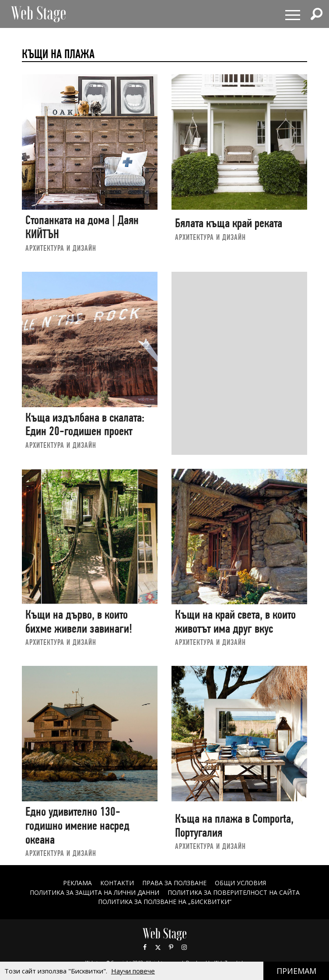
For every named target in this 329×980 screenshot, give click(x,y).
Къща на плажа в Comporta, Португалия (234, 826)
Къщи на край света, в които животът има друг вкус (235, 622)
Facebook (145, 947)
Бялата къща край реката (229, 223)
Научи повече (133, 971)
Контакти (117, 883)
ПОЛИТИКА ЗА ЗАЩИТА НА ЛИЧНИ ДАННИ (94, 892)
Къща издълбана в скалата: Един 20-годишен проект (85, 424)
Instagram (184, 947)
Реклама (77, 883)
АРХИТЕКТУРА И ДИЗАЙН (61, 248)
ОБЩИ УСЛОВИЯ (240, 883)
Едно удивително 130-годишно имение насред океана (77, 825)
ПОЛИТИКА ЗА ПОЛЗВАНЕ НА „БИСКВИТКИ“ (165, 902)
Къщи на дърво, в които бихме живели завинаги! (79, 622)
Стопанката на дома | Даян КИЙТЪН (82, 227)
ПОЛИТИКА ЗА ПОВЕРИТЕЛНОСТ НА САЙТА (234, 892)
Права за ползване (174, 883)
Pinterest (171, 947)
